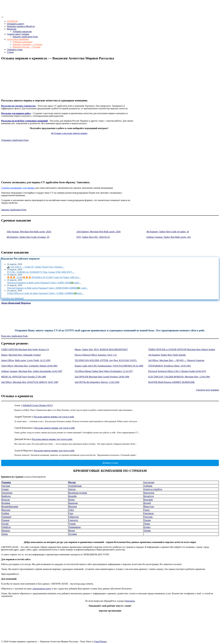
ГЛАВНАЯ (12, 21)
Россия (72, 482)
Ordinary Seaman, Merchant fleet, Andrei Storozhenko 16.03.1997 (32, 371)
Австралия (149, 482)
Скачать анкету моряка (18, 34)
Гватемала (149, 513)
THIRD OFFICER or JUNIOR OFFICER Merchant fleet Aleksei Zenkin (182, 349)
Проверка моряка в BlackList (21, 26)
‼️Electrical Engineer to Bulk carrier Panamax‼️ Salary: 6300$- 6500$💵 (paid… (44, 283)
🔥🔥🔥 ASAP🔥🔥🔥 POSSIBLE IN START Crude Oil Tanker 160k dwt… (44, 277)
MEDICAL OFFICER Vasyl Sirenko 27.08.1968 (23, 377)
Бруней (147, 503)
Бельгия (6, 500)
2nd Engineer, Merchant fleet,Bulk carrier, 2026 (99, 232)
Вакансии (12, 29)
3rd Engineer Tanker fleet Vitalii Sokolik (167, 355)
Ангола (72, 489)
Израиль (6, 531)
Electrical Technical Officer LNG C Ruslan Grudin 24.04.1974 (177, 371)
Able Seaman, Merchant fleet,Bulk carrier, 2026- (29, 232)
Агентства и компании (18, 39)
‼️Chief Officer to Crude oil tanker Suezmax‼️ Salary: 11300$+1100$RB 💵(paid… (45, 293)
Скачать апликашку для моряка (18, 188)
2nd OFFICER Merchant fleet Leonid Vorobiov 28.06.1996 (102, 377)
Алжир (5, 489)
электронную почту (42, 589)
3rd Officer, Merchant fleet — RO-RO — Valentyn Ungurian (176, 360)
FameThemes (100, 641)
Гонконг (6, 520)
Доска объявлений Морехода (16, 303)
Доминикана (75, 527)
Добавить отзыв (15, 50)
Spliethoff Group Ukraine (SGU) (38, 405)
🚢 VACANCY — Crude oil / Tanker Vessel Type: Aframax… (36, 267)
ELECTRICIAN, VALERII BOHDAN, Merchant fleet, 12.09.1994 (179, 377)
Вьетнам (6, 510)
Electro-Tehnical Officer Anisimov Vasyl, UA (96, 355)
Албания (148, 486)
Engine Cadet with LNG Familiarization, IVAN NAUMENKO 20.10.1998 (109, 366)
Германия (7, 517)
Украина (6, 482)
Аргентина (7, 493)
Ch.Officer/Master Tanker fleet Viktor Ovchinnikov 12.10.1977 (104, 371)
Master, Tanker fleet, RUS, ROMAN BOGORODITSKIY (101, 349)
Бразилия (73, 503)
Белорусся (149, 496)
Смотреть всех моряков (207, 390)
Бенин (72, 500)
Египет (147, 527)
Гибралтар (74, 517)
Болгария (148, 500)
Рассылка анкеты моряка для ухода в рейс (54, 417)
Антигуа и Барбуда (153, 489)
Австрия (6, 486)
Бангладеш (149, 493)
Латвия (147, 531)
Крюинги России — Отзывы (26, 47)
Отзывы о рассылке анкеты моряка (69, 133)
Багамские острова (78, 493)
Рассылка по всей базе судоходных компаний (24, 121)
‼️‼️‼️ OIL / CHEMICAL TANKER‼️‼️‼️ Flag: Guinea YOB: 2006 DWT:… (41, 272)
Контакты (130, 601)
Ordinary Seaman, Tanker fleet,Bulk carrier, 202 (169, 237)
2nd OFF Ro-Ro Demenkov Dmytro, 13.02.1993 (97, 382)
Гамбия (5, 513)
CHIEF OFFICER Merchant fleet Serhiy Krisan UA (25, 349)
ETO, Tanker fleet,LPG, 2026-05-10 (93, 237)
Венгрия (73, 506)
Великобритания (10, 506)
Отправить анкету (16, 24)
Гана (71, 513)
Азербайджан (75, 486)
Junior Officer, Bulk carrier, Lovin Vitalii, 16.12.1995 (26, 360)
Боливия (6, 503)
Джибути (6, 527)
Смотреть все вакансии (12, 298)
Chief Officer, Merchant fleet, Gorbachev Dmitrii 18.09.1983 (29, 366)
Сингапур (73, 520)
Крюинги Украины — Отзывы (27, 44)
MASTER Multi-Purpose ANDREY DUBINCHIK (171, 382)
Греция (147, 520)
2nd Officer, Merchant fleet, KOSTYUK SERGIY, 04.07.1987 (30, 382)
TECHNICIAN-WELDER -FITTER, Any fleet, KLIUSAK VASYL (106, 360)
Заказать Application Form (25, 37)
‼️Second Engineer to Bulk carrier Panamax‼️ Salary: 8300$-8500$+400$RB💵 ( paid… (47, 288)
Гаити (147, 510)
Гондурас (148, 517)
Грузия (5, 524)
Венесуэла (149, 506)
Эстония (73, 534)
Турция (72, 524)
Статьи (10, 52)
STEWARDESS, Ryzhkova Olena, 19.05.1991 (170, 366)
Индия (72, 531)
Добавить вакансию (22, 31)
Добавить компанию (23, 42)
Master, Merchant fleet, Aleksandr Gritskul (21, 355)
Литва (5, 534)
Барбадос (6, 496)
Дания (147, 524)
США (71, 510)
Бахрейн (73, 496)
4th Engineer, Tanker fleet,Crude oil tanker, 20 (168, 232)
